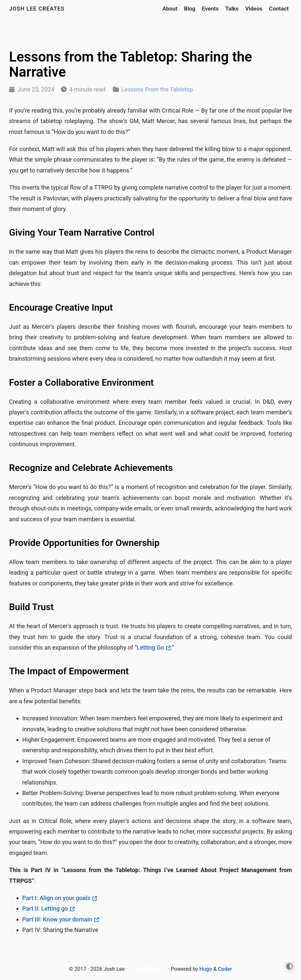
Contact (279, 9)
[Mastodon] (145, 970)
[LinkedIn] (151, 970)
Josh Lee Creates (37, 9)
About (170, 9)
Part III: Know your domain (57, 919)
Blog (190, 9)
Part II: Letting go (45, 908)
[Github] (131, 970)
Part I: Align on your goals (56, 898)
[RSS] (164, 970)
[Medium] (158, 970)
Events (210, 9)
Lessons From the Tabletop (157, 89)
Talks (232, 9)
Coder (225, 969)
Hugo (206, 969)
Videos (254, 9)
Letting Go (150, 647)
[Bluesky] (138, 970)
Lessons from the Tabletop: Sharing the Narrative (131, 64)
